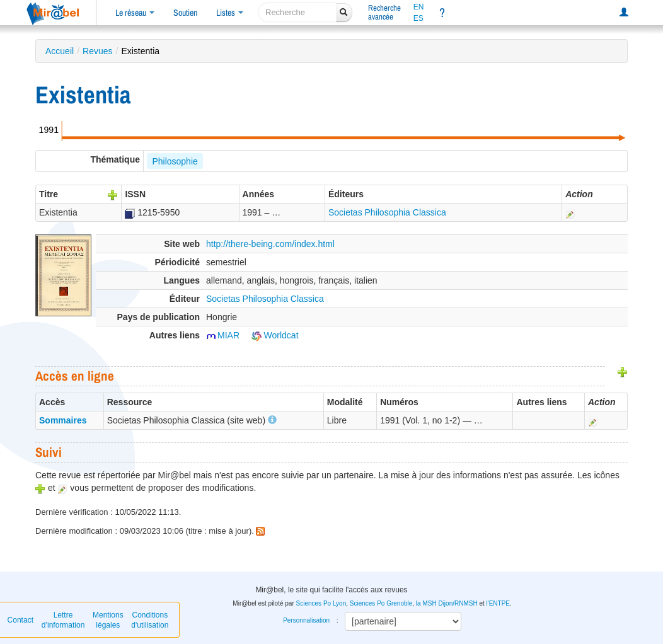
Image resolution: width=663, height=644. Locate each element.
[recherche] (298, 12)
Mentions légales (108, 620)
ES (418, 18)
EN (419, 7)
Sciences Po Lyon (321, 603)
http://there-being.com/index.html (270, 244)
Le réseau (135, 13)
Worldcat (275, 335)
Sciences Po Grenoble (381, 603)
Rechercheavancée (384, 12)
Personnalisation (306, 620)
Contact (20, 620)
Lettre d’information (63, 620)
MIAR (223, 335)
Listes (230, 13)
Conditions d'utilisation (150, 620)
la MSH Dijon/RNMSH (447, 603)
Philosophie (175, 161)
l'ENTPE (498, 603)
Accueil (60, 51)
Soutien (185, 13)
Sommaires (63, 420)
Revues (97, 51)
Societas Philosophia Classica (387, 212)
